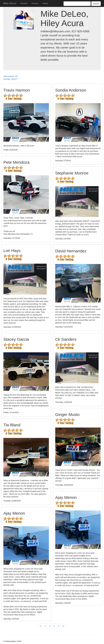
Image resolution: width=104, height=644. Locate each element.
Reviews (24, 3)
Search (96, 4)
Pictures (35, 3)
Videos (45, 3)
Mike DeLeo (10, 3)
